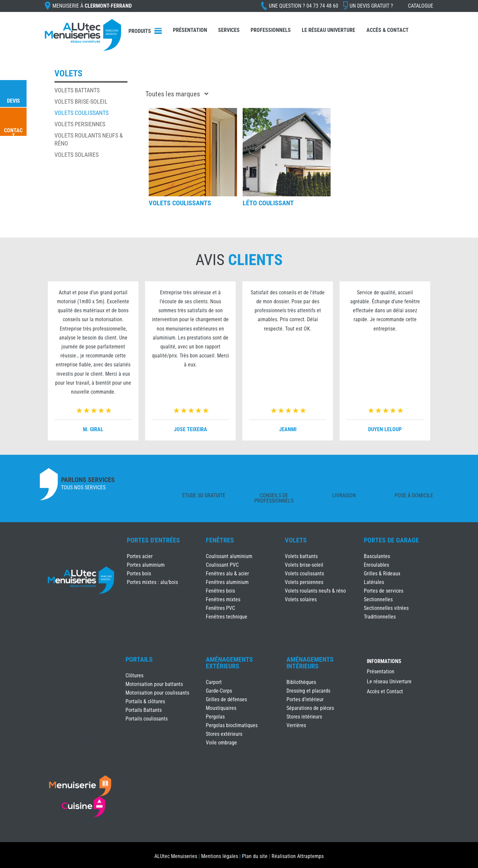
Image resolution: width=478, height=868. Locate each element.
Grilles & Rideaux (382, 574)
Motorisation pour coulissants (157, 693)
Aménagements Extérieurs (229, 663)
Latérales (374, 582)
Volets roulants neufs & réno (315, 591)
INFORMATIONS (384, 662)
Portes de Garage (391, 540)
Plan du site (255, 856)
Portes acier (140, 556)
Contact (13, 133)
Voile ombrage (221, 743)
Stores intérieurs (304, 717)
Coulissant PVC (222, 565)
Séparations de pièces (310, 708)
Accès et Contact (385, 692)
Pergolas (215, 717)
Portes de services (384, 591)
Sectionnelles (378, 599)
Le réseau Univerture (328, 30)
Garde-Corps (219, 691)
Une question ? (304, 6)
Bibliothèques (301, 682)
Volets (296, 540)
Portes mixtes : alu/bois (152, 582)
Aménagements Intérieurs (310, 663)
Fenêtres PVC (220, 608)
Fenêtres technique (227, 617)
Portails (139, 659)
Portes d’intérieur (305, 699)
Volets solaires (77, 155)
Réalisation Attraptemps (298, 856)
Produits (140, 31)
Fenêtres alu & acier (227, 574)
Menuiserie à (92, 6)
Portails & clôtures (145, 701)
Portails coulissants (147, 719)
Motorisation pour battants (154, 684)
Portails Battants (144, 710)
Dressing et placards (308, 691)
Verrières (296, 725)
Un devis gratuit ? (371, 6)
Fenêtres (220, 540)
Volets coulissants (81, 113)
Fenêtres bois (220, 591)
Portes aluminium (146, 565)
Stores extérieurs (224, 734)
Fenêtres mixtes (223, 599)
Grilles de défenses (226, 699)
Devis (13, 101)
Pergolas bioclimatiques (232, 725)
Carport (214, 682)
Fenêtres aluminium (227, 582)
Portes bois (139, 574)
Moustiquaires (221, 708)
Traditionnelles (380, 617)
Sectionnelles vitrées (386, 608)
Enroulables (376, 565)
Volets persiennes (80, 124)
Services (229, 30)
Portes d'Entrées (153, 540)
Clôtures (134, 675)
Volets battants (77, 90)
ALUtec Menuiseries (176, 856)
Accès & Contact (388, 30)
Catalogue (421, 6)
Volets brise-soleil (81, 101)
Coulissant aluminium (229, 556)
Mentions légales (220, 856)
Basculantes (377, 556)
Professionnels (271, 30)
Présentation (190, 30)
